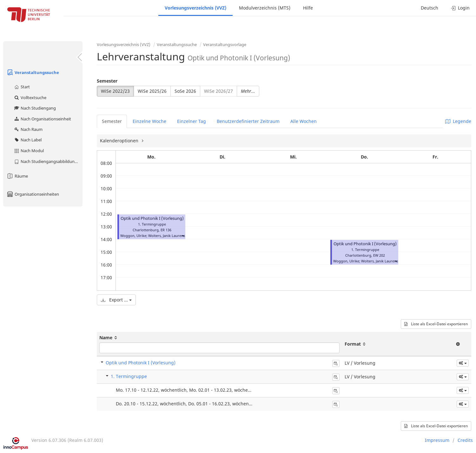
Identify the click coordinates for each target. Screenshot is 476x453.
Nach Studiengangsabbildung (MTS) (48, 161)
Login (460, 8)
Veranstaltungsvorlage (225, 44)
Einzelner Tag (192, 121)
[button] (183, 236)
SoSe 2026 (185, 91)
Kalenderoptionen (120, 141)
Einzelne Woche (149, 121)
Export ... (116, 300)
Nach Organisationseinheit (42, 119)
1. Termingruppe (129, 376)
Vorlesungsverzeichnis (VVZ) (195, 8)
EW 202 (379, 255)
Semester (107, 81)
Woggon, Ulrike (133, 236)
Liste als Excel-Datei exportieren (436, 324)
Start (22, 87)
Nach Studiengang (35, 108)
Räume (17, 176)
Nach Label (28, 140)
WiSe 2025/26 (152, 91)
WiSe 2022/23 (115, 91)
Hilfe (308, 8)
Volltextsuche (30, 98)
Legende (458, 121)
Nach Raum (28, 129)
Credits (465, 440)
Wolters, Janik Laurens (167, 236)
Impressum (437, 440)
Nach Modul (29, 151)
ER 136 (166, 230)
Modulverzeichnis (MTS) (265, 8)
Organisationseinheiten (33, 194)
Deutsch (430, 8)
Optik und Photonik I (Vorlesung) (152, 218)
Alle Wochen (304, 121)
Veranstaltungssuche (33, 72)
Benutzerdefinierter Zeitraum (248, 121)
